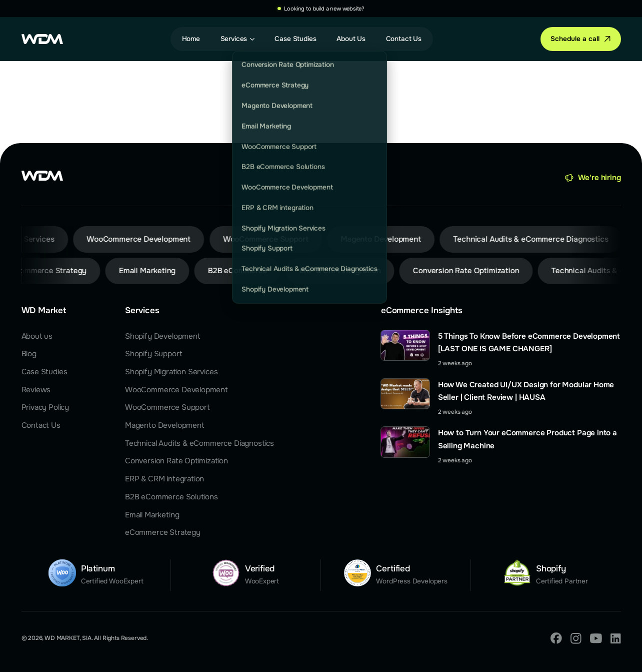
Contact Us (41, 425)
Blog (29, 354)
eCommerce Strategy (163, 532)
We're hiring (599, 178)
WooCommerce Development (176, 390)
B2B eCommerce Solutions (171, 497)
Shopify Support (153, 354)
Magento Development (165, 425)
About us (37, 336)
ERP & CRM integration (164, 479)
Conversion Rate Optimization (176, 461)
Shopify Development (163, 336)
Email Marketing (152, 515)
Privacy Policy (45, 407)
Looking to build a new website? (324, 9)
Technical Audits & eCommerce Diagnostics (199, 443)
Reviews (36, 390)
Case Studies (44, 372)
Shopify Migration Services (171, 372)
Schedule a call (575, 39)
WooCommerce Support (167, 407)
